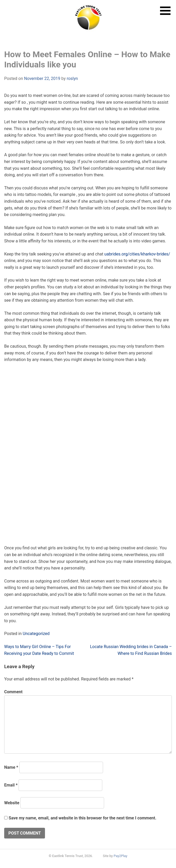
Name (11, 767)
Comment (13, 692)
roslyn (72, 78)
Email (11, 785)
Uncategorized (36, 634)
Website (12, 803)
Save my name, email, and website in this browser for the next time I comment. (83, 818)
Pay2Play (121, 856)
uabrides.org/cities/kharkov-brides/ (137, 254)
